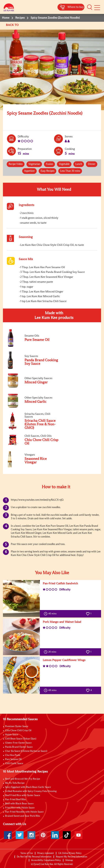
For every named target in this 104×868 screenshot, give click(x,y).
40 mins (51, 614)
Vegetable (64, 164)
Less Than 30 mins (70, 171)
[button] (90, 7)
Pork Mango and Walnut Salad (62, 622)
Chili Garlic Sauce (14, 764)
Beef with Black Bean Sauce (19, 804)
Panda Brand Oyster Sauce (19, 747)
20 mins (51, 652)
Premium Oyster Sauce (17, 726)
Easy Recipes (47, 171)
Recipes (20, 18)
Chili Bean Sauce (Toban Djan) (21, 739)
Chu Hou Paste (13, 755)
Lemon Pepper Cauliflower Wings (64, 660)
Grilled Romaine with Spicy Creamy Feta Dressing (31, 791)
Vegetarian (34, 164)
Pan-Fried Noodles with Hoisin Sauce (24, 812)
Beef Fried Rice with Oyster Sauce (23, 795)
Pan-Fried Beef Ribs (16, 800)
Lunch (79, 164)
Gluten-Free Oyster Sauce (18, 743)
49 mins (51, 690)
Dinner (92, 164)
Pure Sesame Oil (13, 759)
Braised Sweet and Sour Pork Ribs (23, 816)
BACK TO (13, 25)
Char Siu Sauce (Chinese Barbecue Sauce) (26, 751)
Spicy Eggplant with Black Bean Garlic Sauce (28, 787)
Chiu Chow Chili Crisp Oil (18, 731)
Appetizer (29, 171)
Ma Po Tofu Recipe (15, 783)
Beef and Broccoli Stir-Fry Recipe (23, 779)
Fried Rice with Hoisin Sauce (20, 808)
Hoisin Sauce (12, 735)
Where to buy (76, 7)
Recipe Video (16, 164)
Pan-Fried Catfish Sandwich (60, 583)
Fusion (49, 164)
